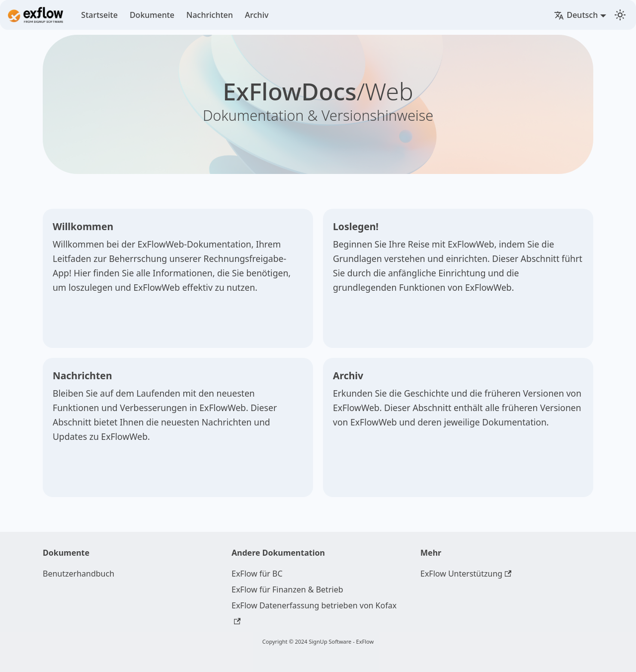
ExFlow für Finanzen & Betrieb (287, 589)
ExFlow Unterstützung (466, 574)
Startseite (99, 15)
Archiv (257, 15)
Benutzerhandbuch (79, 574)
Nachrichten (210, 15)
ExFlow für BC (257, 574)
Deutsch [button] (576, 15)
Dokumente (152, 15)
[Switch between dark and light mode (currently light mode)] (620, 15)
